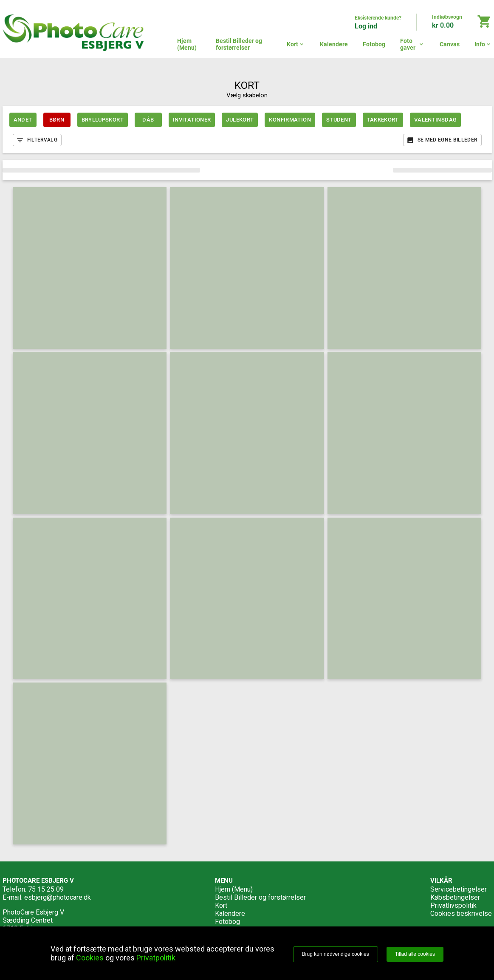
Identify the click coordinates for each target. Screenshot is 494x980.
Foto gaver (412, 44)
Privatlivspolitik (453, 905)
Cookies (90, 958)
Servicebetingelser (459, 889)
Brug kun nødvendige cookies (336, 954)
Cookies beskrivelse (461, 913)
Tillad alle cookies (415, 954)
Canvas (450, 44)
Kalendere (334, 44)
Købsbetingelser (455, 897)
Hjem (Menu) (187, 44)
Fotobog (374, 44)
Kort (296, 44)
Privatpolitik (156, 958)
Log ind (366, 26)
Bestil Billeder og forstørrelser (239, 44)
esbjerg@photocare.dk (58, 897)
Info (483, 44)
